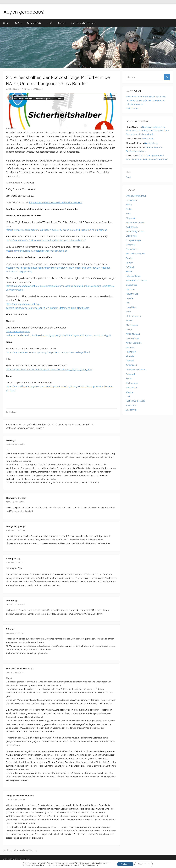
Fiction (129, 272)
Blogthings (131, 236)
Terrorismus (132, 387)
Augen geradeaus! (24, 12)
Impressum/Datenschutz (83, 23)
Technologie (132, 383)
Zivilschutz (131, 410)
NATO (129, 330)
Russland (130, 374)
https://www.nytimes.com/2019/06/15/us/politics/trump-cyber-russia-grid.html (48, 352)
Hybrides (130, 289)
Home (6, 23)
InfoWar (130, 298)
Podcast (13, 412)
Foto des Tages (133, 276)
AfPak (129, 205)
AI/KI (128, 214)
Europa (129, 263)
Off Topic (130, 347)
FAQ (19, 23)
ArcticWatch (132, 227)
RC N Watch (132, 365)
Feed (128, 177)
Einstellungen (144, 864)
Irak (128, 303)
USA (128, 396)
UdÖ (50, 23)
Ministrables (132, 325)
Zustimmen (125, 864)
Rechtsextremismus (136, 370)
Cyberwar (131, 245)
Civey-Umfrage (133, 240)
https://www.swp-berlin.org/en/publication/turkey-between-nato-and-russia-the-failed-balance (57, 230)
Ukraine (130, 392)
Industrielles (132, 294)
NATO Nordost (133, 334)
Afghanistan (132, 200)
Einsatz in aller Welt (135, 254)
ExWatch (130, 267)
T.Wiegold (38, 89)
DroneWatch (132, 249)
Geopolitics (131, 285)
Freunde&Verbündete (136, 281)
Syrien (129, 379)
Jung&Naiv (131, 307)
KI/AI (128, 312)
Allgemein (131, 218)
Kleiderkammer (134, 316)
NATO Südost (132, 338)
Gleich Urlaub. (133, 108)
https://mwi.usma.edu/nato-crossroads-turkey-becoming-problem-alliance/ (46, 240)
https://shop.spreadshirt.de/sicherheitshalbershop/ (56, 202)
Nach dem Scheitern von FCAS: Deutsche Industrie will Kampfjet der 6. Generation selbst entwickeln (146, 100)
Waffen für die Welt (135, 401)
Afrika (129, 209)
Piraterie (130, 356)
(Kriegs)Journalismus (136, 196)
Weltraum (131, 405)
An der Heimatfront (135, 223)
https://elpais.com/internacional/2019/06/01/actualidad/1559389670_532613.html (49, 369)
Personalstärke (34, 23)
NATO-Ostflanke (134, 343)
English (62, 23)
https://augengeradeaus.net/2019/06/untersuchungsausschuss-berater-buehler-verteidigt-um (56, 286)
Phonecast (131, 352)
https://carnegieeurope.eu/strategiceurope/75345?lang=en (37, 251)
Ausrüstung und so (135, 231)
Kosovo (129, 321)
